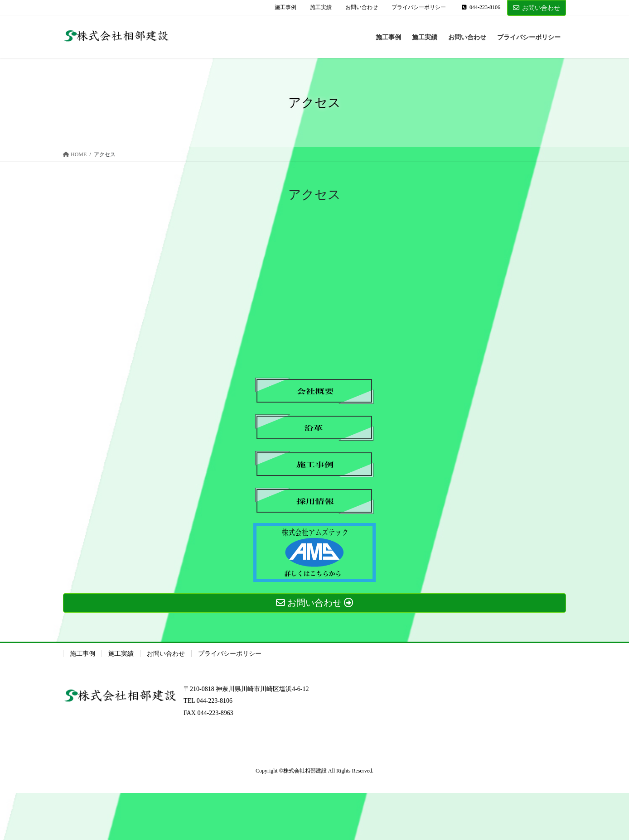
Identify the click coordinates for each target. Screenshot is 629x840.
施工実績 (321, 7)
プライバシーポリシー (419, 7)
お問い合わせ (362, 7)
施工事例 (285, 7)
